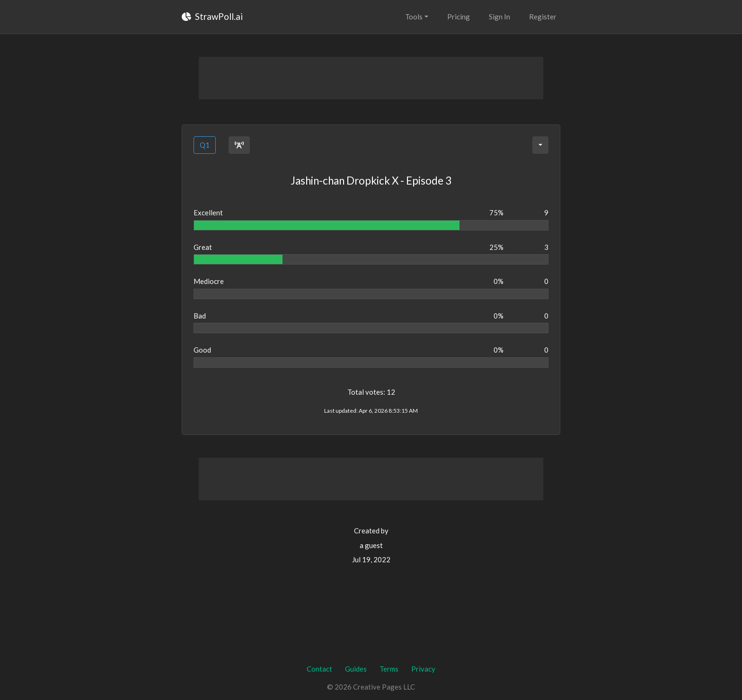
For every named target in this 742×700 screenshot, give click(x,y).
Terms (389, 669)
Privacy (423, 669)
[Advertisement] (371, 78)
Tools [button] (414, 17)
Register (543, 17)
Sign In (499, 17)
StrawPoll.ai (212, 16)
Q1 (205, 145)
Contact (319, 669)
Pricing (459, 17)
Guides (356, 669)
